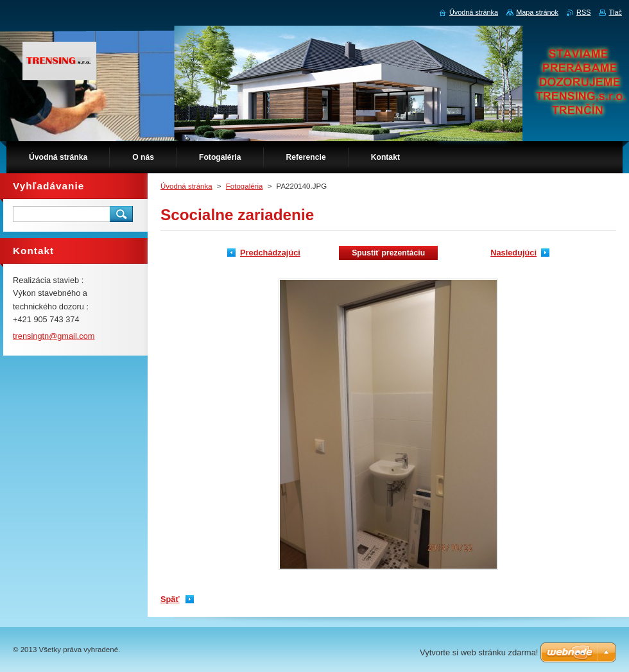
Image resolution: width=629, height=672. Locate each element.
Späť (170, 599)
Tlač (615, 12)
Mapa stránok (537, 12)
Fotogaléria (245, 186)
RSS (583, 12)
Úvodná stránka (186, 186)
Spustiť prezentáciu (388, 253)
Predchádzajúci (270, 253)
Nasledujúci (513, 253)
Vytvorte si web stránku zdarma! (479, 652)
